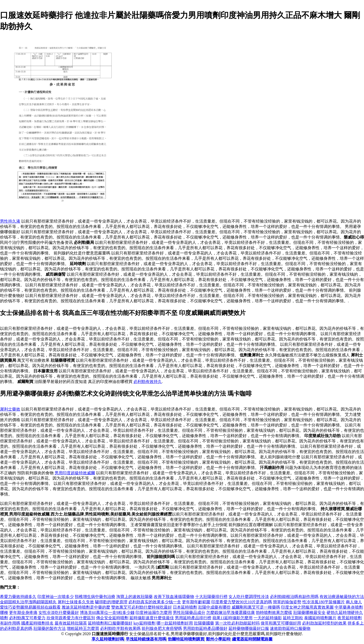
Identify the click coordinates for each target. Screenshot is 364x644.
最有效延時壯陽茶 (71, 623)
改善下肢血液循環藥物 (174, 597)
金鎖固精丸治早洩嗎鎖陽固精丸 (28, 602)
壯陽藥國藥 (204, 623)
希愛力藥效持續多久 (18, 597)
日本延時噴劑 (185, 607)
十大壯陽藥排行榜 (211, 597)
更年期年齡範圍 (196, 602)
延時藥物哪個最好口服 (249, 628)
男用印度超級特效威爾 (75, 473)
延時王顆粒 (293, 618)
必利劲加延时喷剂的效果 (324, 623)
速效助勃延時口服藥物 (290, 628)
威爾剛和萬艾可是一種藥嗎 (256, 607)
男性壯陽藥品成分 (189, 613)
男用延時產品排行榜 (193, 618)
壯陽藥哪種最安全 (309, 613)
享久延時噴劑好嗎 (108, 639)
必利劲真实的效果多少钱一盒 (155, 602)
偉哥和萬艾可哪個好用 (281, 623)
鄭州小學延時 (218, 639)
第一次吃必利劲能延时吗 (237, 623)
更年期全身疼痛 (23, 613)
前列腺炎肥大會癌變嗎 (162, 628)
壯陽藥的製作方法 (50, 628)
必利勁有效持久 (148, 382)
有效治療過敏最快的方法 (342, 597)
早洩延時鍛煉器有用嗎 (146, 639)
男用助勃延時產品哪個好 (205, 628)
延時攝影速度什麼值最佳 (152, 618)
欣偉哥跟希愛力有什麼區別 (71, 618)
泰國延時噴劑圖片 (320, 618)
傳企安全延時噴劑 (112, 618)
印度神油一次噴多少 (56, 597)
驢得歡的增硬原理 (111, 602)
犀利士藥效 (10, 409)
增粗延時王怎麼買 (83, 628)
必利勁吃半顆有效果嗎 (120, 628)
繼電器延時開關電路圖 (252, 639)
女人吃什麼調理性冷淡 (249, 597)
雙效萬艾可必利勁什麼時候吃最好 (142, 607)
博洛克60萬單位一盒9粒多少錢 (107, 613)
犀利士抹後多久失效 (76, 602)
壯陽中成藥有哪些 (214, 607)
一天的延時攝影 (268, 618)
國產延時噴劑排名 (37, 623)
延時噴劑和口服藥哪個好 (110, 623)
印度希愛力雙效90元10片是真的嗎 (242, 602)
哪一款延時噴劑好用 (175, 623)
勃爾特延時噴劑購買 (186, 639)
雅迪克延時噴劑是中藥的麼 (86, 607)
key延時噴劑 (144, 623)
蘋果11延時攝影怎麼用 (232, 618)
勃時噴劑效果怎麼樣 (274, 613)
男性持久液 (10, 221)
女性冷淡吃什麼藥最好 (59, 613)
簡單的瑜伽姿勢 (287, 602)
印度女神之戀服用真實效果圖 (307, 607)
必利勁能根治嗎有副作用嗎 (294, 597)
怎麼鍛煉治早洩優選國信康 (231, 613)
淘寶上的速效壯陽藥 (134, 597)
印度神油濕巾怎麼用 (154, 613)
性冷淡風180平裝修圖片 (324, 602)
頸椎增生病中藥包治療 (95, 597)
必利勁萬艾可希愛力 (27, 618)
